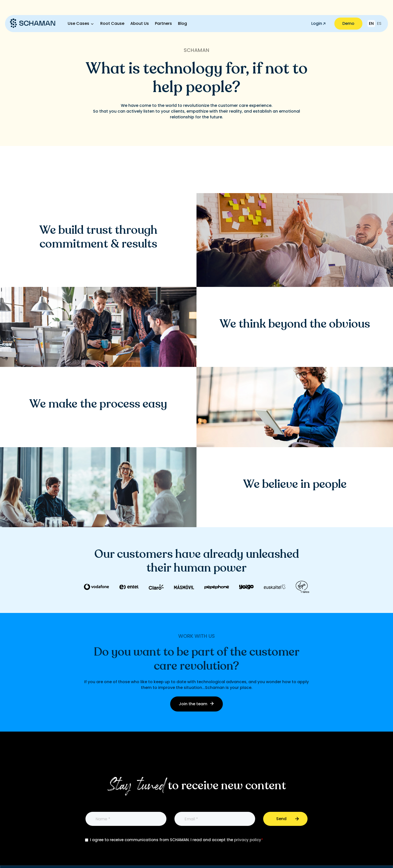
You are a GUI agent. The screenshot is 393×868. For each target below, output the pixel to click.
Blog (182, 23)
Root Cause (112, 23)
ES (379, 23)
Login (318, 23)
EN (371, 23)
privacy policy (248, 840)
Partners (163, 23)
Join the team (197, 704)
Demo (348, 23)
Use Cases (78, 23)
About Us (140, 23)
